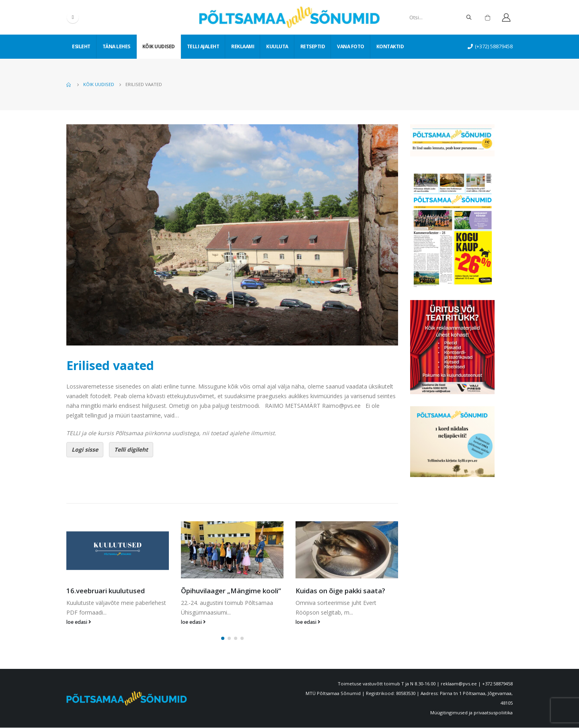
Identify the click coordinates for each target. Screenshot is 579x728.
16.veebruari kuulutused (106, 591)
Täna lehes (116, 46)
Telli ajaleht (203, 46)
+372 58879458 (497, 684)
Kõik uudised (159, 46)
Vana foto (351, 46)
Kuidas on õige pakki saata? (340, 591)
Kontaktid (390, 46)
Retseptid (313, 46)
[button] (223, 639)
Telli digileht (131, 449)
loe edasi (79, 622)
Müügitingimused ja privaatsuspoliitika (471, 713)
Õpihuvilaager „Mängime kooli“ (231, 591)
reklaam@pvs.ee (459, 684)
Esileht (81, 46)
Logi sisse (85, 449)
